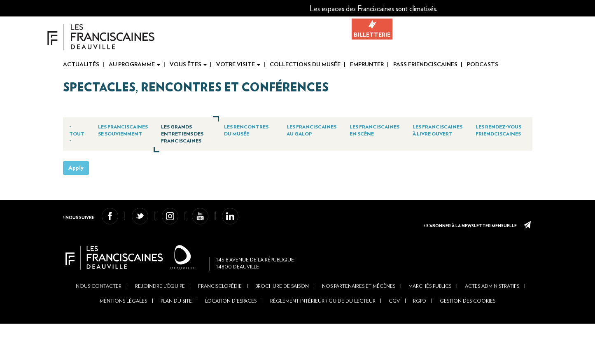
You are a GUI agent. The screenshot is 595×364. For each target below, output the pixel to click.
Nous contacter (98, 326)
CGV (395, 341)
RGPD (420, 341)
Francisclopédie (220, 326)
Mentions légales (123, 341)
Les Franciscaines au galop (313, 133)
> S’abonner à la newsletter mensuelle (464, 248)
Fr (576, 9)
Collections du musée (305, 65)
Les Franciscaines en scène (374, 133)
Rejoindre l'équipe (160, 326)
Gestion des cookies (468, 341)
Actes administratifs (493, 326)
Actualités (81, 65)
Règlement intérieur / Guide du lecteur (323, 341)
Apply (76, 193)
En (589, 9)
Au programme (134, 65)
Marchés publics (431, 326)
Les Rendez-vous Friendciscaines (499, 133)
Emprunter (367, 65)
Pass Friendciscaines (425, 65)
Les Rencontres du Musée (249, 133)
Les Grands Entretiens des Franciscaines (190, 136)
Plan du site (176, 341)
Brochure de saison (282, 326)
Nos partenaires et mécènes (359, 326)
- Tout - (81, 133)
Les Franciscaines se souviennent (129, 136)
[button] (528, 8)
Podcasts (483, 65)
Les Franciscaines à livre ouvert (436, 133)
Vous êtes (188, 65)
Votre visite (238, 65)
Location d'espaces (231, 341)
